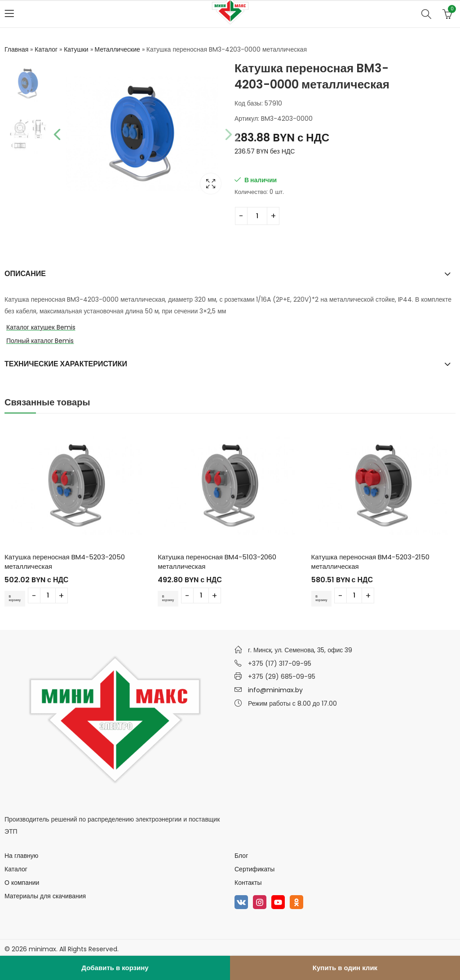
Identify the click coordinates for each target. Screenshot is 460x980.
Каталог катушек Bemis (41, 327)
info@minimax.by (275, 690)
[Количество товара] (257, 216)
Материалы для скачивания (45, 896)
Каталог (46, 49)
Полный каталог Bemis (40, 341)
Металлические (117, 49)
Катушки (76, 49)
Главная (16, 49)
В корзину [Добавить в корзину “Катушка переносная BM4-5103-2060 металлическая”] (171, 598)
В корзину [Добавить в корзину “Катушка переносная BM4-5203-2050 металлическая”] (18, 598)
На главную (21, 856)
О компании (22, 883)
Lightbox (210, 184)
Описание (25, 274)
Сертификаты (254, 869)
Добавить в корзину (115, 968)
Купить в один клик (345, 968)
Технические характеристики (66, 364)
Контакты (248, 883)
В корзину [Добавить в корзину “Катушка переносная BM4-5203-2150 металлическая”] (325, 598)
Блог (241, 856)
